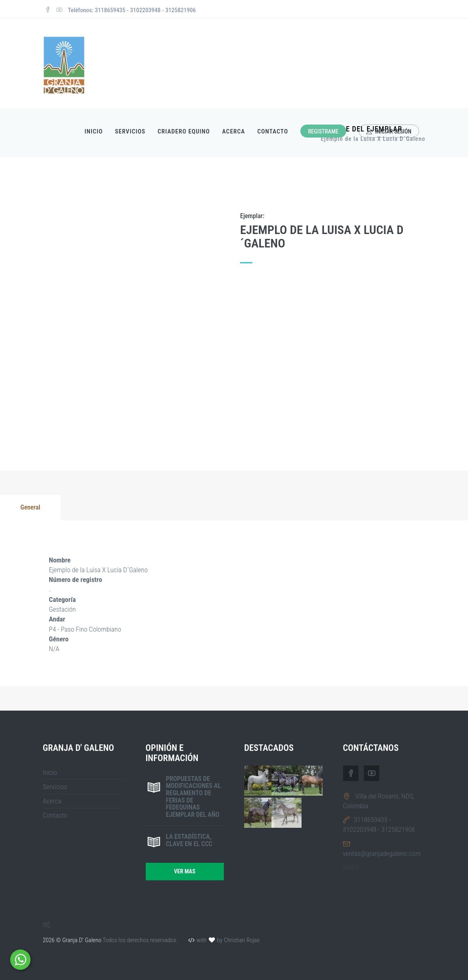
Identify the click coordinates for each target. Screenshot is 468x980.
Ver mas (185, 871)
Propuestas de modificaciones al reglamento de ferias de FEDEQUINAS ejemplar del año (194, 797)
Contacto (273, 131)
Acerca (234, 131)
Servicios (130, 131)
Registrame (323, 131)
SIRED (351, 867)
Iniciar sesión (389, 131)
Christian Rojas (242, 940)
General (30, 507)
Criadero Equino (184, 131)
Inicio (94, 131)
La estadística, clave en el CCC (189, 840)
